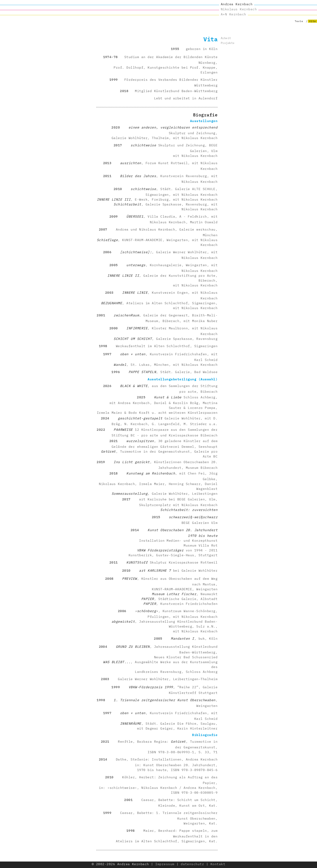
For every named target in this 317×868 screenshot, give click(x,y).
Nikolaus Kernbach (239, 9)
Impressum (165, 864)
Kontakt (218, 864)
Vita (312, 21)
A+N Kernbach (234, 14)
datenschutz (192, 864)
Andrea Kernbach (237, 4)
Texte (299, 21)
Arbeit (226, 38)
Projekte (228, 43)
